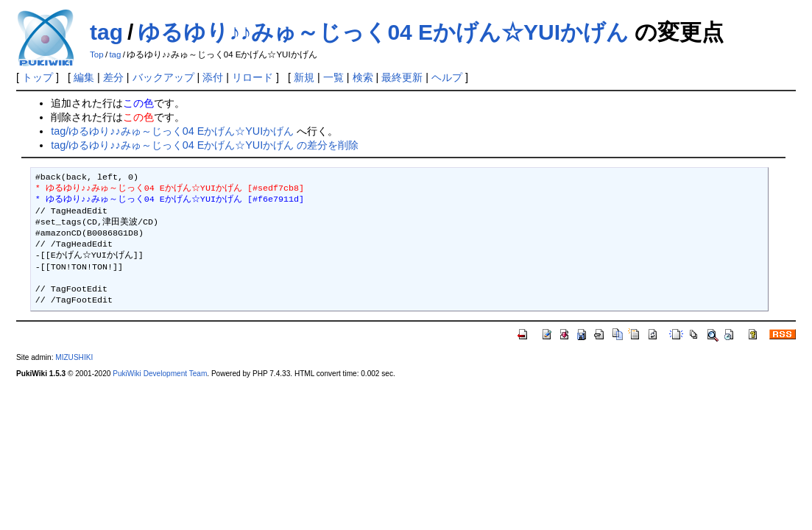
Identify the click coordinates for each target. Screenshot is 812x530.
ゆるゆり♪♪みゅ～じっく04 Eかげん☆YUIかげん (383, 32)
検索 (363, 77)
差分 (113, 77)
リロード (253, 77)
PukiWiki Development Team (160, 374)
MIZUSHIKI (74, 357)
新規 (304, 77)
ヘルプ (447, 77)
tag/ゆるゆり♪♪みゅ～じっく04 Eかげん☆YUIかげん (172, 131)
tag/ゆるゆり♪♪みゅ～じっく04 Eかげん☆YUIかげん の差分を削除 (205, 145)
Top (97, 54)
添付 (213, 77)
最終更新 (402, 77)
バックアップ (163, 77)
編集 (84, 77)
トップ (38, 77)
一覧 (333, 77)
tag (106, 32)
